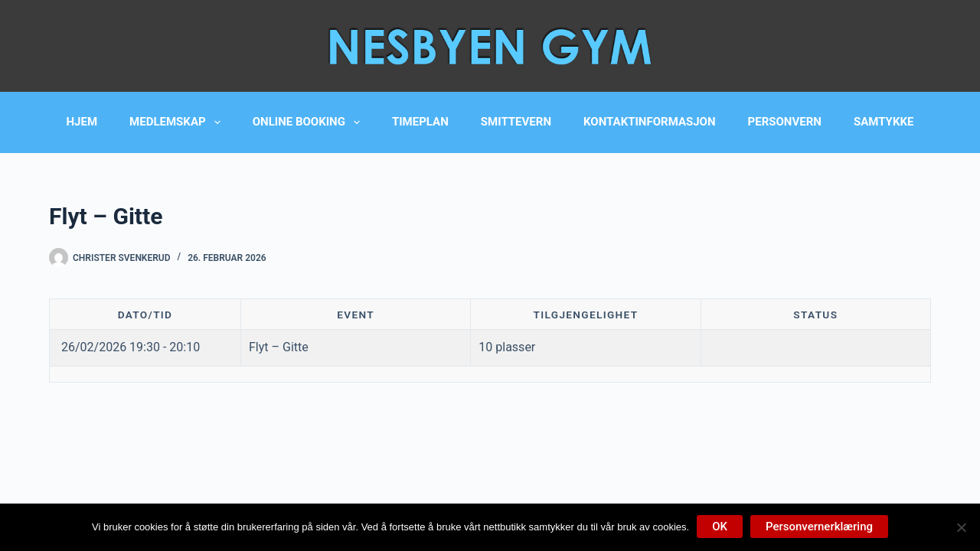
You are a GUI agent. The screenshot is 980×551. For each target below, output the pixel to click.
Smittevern (516, 122)
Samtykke (884, 122)
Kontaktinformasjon (649, 122)
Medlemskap (178, 122)
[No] (961, 527)
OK (720, 527)
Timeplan (420, 122)
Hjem (82, 122)
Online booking (309, 122)
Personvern (785, 122)
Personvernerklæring (819, 527)
